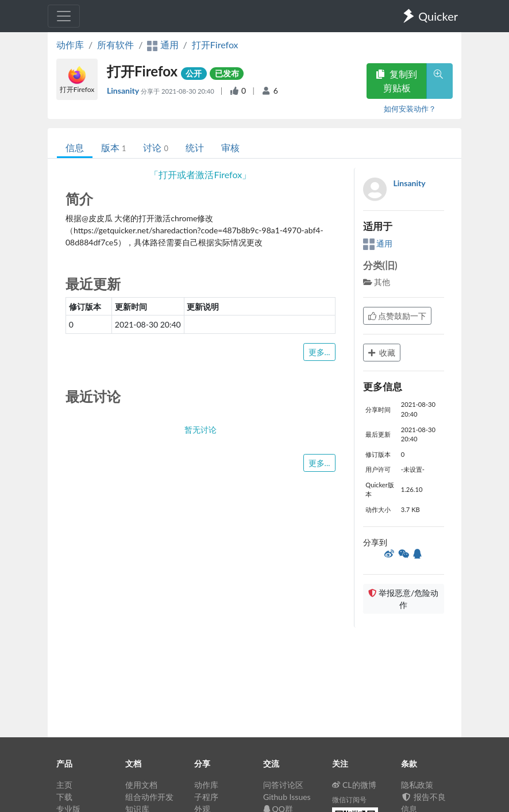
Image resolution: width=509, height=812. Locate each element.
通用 (378, 243)
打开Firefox (215, 45)
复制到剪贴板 (396, 81)
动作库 (70, 45)
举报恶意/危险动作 (403, 599)
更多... (319, 352)
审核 (230, 147)
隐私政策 (417, 785)
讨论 (155, 147)
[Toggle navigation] (64, 16)
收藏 (382, 353)
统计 (195, 147)
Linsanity (124, 91)
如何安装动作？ (410, 109)
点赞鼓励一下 (398, 316)
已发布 (227, 73)
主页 (64, 785)
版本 (113, 147)
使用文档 (141, 785)
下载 (64, 797)
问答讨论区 (283, 785)
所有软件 (115, 45)
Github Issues (287, 797)
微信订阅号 (349, 800)
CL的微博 (354, 785)
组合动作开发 (149, 797)
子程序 (206, 797)
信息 (75, 147)
